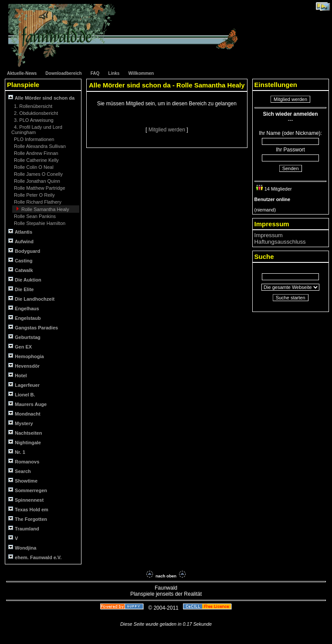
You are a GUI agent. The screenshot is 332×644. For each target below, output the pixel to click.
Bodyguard (24, 251)
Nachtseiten (25, 433)
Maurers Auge (27, 404)
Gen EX (20, 347)
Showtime (23, 481)
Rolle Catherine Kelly (36, 160)
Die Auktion (25, 280)
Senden (291, 168)
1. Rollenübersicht (32, 106)
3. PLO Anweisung (33, 120)
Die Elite (21, 289)
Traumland (24, 528)
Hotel (18, 375)
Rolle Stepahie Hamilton (39, 223)
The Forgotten (28, 519)
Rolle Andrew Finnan (36, 153)
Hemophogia (26, 356)
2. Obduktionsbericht (35, 113)
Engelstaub (24, 318)
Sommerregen (28, 490)
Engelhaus (24, 308)
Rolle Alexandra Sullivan (39, 146)
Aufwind (21, 241)
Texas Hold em (28, 509)
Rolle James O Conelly (38, 174)
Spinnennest (26, 500)
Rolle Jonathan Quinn (36, 181)
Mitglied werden (168, 130)
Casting (20, 260)
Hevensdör (24, 366)
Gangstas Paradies (33, 327)
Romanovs (24, 461)
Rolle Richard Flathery (37, 202)
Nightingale (25, 442)
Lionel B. (22, 394)
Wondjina (22, 548)
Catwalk (21, 270)
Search (20, 471)
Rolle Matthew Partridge (39, 188)
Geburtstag (24, 337)
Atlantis (20, 232)
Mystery (21, 423)
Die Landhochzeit (31, 299)
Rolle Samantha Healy (45, 209)
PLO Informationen (33, 139)
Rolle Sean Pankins (34, 216)
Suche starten (291, 298)
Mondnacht (24, 414)
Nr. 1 (17, 452)
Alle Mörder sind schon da (41, 98)
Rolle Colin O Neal (33, 167)
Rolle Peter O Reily (34, 195)
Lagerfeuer (24, 385)
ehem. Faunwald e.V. (35, 557)
